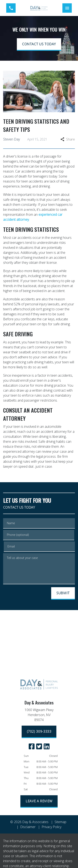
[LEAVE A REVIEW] (39, 801)
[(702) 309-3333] (39, 732)
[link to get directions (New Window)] (39, 716)
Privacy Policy (51, 827)
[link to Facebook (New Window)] (32, 746)
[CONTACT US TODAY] (39, 44)
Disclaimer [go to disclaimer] (28, 827)
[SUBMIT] (63, 593)
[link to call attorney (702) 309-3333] (11, 8)
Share (68, 139)
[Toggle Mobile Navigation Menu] (67, 8)
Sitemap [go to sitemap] (60, 822)
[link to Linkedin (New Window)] (47, 746)
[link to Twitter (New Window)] (39, 746)
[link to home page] (39, 8)
